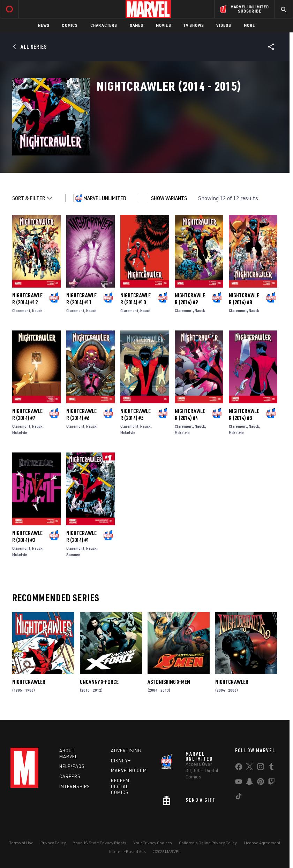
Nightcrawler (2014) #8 (244, 299)
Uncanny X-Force (99, 682)
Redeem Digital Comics (120, 786)
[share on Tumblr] (271, 768)
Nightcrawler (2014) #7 (27, 414)
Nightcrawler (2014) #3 (244, 414)
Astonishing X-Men (169, 682)
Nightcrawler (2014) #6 (81, 414)
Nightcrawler (29, 682)
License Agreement (262, 843)
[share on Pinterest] (261, 783)
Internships (75, 786)
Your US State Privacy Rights (100, 843)
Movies (163, 25)
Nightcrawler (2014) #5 (136, 414)
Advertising (126, 751)
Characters (104, 25)
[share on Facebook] (239, 768)
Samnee (73, 554)
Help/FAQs (72, 766)
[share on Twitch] (271, 783)
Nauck (37, 310)
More (250, 25)
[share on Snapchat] (249, 783)
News (44, 25)
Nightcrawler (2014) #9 (190, 299)
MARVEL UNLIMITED (105, 198)
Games (137, 25)
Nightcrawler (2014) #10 (136, 299)
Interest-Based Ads (127, 851)
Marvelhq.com (129, 770)
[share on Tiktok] (239, 798)
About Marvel (68, 753)
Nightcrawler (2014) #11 (81, 299)
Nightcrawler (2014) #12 (27, 299)
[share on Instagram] (261, 768)
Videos (224, 25)
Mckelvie (20, 432)
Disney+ (121, 761)
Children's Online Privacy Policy (208, 843)
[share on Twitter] (249, 768)
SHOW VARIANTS (169, 198)
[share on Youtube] (239, 783)
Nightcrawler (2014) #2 (27, 536)
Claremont (21, 310)
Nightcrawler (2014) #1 (81, 536)
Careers (70, 776)
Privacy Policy (53, 843)
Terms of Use (21, 843)
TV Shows (194, 25)
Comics (70, 25)
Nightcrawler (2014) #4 (190, 414)
